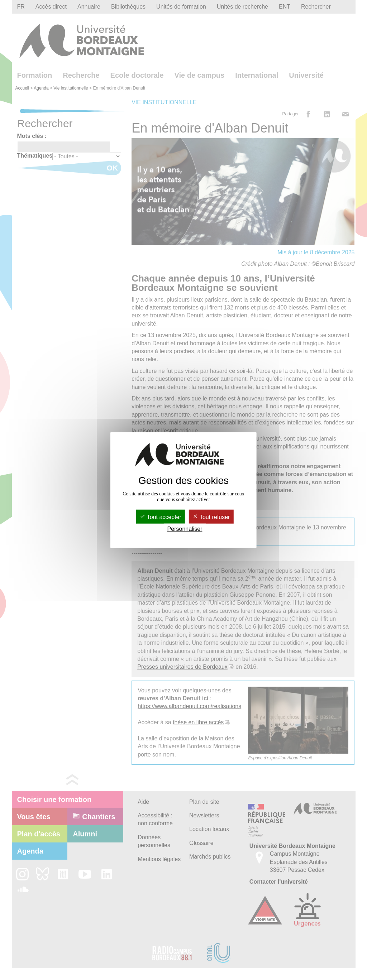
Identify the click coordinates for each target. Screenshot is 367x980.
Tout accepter (161, 517)
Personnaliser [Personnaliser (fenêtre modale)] (185, 529)
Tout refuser (211, 517)
